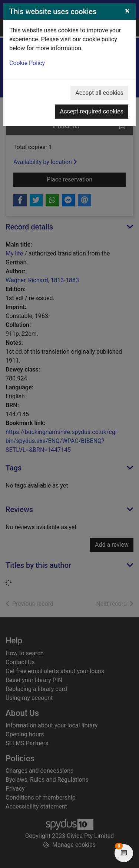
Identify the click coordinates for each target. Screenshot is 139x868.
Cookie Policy (27, 63)
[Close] (127, 11)
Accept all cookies (99, 93)
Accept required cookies (92, 111)
